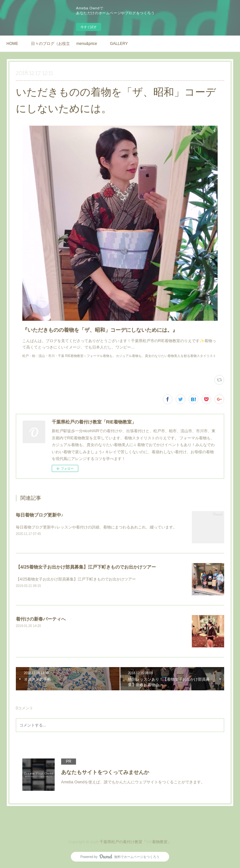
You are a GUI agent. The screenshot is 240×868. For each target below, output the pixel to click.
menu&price (87, 44)
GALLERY (119, 44)
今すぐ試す (89, 27)
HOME (12, 44)
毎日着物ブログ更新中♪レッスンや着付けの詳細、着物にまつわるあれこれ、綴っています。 (96, 527)
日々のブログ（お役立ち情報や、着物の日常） (50, 44)
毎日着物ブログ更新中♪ (40, 515)
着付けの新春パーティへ (41, 619)
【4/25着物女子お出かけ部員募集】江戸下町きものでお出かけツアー (86, 567)
